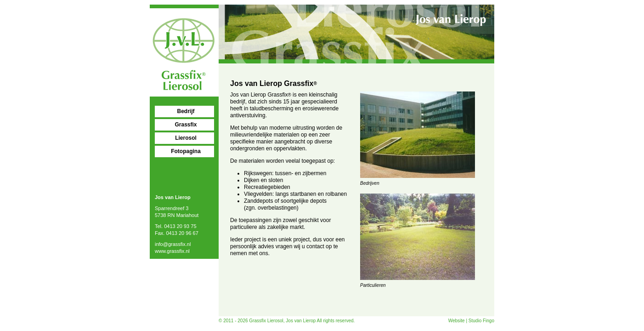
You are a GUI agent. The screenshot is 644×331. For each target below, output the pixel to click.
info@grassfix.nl (173, 244)
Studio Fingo (481, 321)
